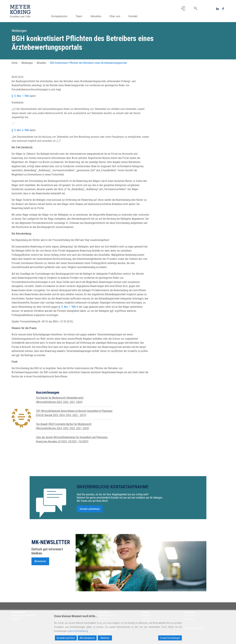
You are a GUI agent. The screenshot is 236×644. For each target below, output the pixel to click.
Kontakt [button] (134, 16)
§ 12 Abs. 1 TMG (20, 96)
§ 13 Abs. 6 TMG (20, 130)
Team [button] (80, 16)
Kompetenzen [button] (60, 16)
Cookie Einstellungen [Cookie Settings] (170, 638)
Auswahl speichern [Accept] (66, 638)
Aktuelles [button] (97, 16)
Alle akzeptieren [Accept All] (87, 638)
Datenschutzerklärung (78, 631)
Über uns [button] (116, 16)
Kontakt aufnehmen (90, 510)
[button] (183, 9)
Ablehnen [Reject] (105, 638)
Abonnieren (40, 562)
